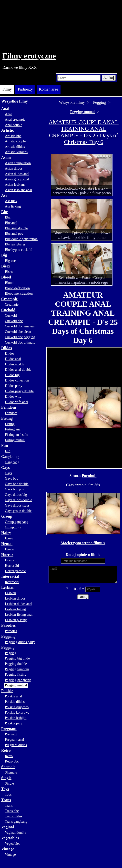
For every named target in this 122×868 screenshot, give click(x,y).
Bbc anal (11, 223)
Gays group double (18, 511)
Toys (5, 789)
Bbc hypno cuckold (19, 250)
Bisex (6, 266)
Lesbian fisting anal (19, 614)
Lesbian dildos (15, 598)
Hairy (6, 533)
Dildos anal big (16, 364)
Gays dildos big (16, 495)
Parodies (8, 625)
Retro (6, 750)
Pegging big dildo (17, 658)
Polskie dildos (15, 702)
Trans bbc (12, 811)
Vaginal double (15, 833)
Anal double (14, 125)
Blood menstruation (19, 293)
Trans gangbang (16, 822)
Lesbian (8, 587)
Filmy (7, 89)
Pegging (8, 647)
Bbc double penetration (21, 239)
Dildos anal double (18, 370)
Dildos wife (13, 396)
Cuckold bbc (14, 321)
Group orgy (13, 527)
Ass (4, 195)
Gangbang (10, 457)
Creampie (9, 299)
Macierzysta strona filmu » (83, 543)
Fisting (7, 418)
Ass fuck (11, 201)
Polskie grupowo (17, 707)
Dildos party (14, 386)
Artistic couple (15, 141)
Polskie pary (14, 723)
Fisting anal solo (16, 435)
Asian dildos (14, 168)
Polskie (7, 691)
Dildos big (12, 375)
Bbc (5, 212)
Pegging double (16, 664)
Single (6, 778)
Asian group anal (17, 179)
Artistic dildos (15, 147)
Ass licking (13, 206)
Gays (5, 468)
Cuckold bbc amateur (20, 326)
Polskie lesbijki (16, 718)
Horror (7, 555)
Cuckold (8, 310)
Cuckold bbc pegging (20, 337)
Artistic (8, 130)
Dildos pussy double (19, 391)
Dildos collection (17, 380)
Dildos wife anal (16, 402)
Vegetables (10, 838)
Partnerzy (25, 89)
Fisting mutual (15, 440)
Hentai (7, 544)
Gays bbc (11, 478)
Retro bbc (12, 761)
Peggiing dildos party (20, 642)
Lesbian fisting (15, 609)
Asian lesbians (15, 185)
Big (4, 255)
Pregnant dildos (16, 745)
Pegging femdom (17, 669)
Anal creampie (15, 119)
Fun (5, 446)
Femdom (9, 407)
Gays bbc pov (15, 489)
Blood (6, 277)
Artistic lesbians (16, 152)
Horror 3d (12, 566)
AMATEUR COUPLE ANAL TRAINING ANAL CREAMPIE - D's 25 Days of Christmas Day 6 (84, 132)
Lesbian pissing (16, 620)
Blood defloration (17, 288)
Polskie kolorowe (17, 712)
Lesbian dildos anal (19, 604)
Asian (6, 157)
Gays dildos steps (17, 505)
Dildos (7, 348)
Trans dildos (14, 816)
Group (7, 516)
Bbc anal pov (14, 233)
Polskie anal (13, 696)
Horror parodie (15, 571)
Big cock (11, 261)
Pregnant (9, 729)
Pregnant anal (15, 740)
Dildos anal (13, 359)
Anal (5, 109)
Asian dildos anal (17, 174)
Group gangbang (17, 522)
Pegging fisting (16, 674)
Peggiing (8, 636)
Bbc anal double (16, 228)
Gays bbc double (17, 484)
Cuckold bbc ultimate (20, 342)
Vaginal (8, 827)
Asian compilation (18, 163)
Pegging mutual (16, 685)
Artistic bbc (13, 136)
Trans (6, 800)
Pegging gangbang (18, 680)
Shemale (8, 767)
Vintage (8, 849)
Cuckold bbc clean (18, 332)
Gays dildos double (18, 500)
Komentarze (49, 89)
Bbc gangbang (15, 244)
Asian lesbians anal (18, 190)
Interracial (10, 576)
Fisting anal (13, 429)
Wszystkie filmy (15, 101)
